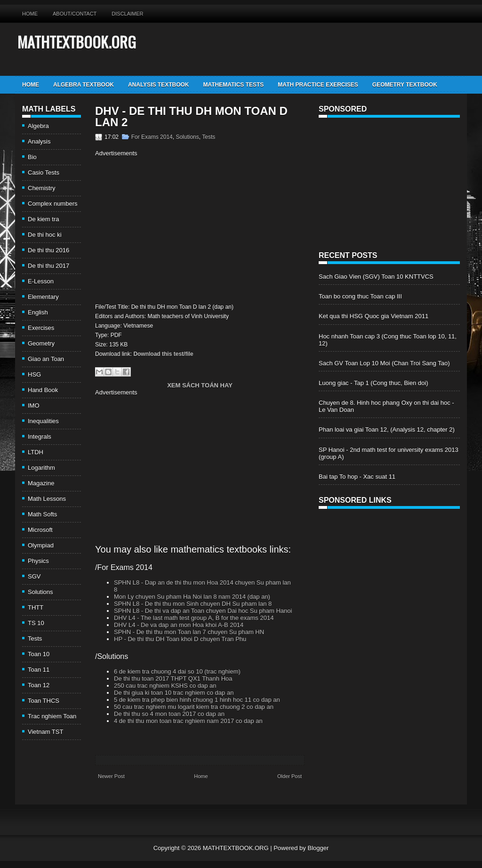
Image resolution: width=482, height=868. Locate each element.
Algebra (38, 126)
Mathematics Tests (233, 85)
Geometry (41, 343)
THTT (36, 607)
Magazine (41, 483)
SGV (34, 576)
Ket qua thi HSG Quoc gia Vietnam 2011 (374, 316)
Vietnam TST (45, 732)
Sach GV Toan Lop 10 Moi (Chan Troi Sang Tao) (384, 363)
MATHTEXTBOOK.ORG (77, 42)
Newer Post (111, 776)
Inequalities (43, 421)
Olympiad (41, 545)
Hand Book (43, 390)
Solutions (40, 592)
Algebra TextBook (84, 85)
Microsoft (40, 530)
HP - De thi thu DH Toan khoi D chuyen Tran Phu (180, 639)
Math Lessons (47, 499)
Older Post (289, 776)
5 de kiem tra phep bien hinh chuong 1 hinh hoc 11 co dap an (197, 700)
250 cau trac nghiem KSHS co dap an (165, 686)
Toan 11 (39, 670)
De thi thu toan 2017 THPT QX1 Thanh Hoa (173, 679)
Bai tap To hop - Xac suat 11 (357, 477)
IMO (34, 406)
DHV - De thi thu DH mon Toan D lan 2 (191, 117)
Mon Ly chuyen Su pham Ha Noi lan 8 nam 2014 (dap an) (192, 597)
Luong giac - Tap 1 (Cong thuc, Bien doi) (373, 383)
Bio (32, 157)
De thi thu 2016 (48, 250)
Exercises (41, 328)
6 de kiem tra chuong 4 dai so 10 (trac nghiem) (177, 671)
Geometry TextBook (405, 85)
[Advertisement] (174, 229)
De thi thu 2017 (48, 266)
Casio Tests (44, 173)
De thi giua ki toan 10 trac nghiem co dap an (174, 693)
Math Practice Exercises (318, 85)
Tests (35, 639)
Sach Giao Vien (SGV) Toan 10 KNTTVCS (376, 277)
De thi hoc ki (45, 235)
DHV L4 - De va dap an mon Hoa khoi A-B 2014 (179, 625)
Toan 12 (39, 685)
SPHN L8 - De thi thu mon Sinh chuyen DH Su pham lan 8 (193, 604)
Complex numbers (53, 204)
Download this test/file (163, 354)
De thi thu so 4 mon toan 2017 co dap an (169, 714)
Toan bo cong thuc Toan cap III (360, 296)
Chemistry (42, 188)
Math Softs (42, 514)
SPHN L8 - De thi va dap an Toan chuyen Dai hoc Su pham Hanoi (203, 611)
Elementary (43, 297)
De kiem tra (43, 219)
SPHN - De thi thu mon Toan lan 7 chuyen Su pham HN (189, 632)
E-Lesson (41, 281)
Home (30, 14)
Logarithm (41, 468)
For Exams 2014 (152, 137)
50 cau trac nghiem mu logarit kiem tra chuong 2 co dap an (194, 707)
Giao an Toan (46, 359)
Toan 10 (39, 654)
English (38, 312)
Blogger (318, 848)
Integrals (40, 437)
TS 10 (36, 623)
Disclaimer (127, 14)
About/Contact (75, 14)
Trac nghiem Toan (52, 716)
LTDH (36, 452)
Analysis (39, 141)
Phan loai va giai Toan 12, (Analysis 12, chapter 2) (387, 430)
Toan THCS (44, 701)
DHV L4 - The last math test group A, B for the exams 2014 (194, 618)
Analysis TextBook (159, 85)
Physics (38, 561)
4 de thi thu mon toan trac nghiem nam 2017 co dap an (188, 721)
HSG (34, 374)
